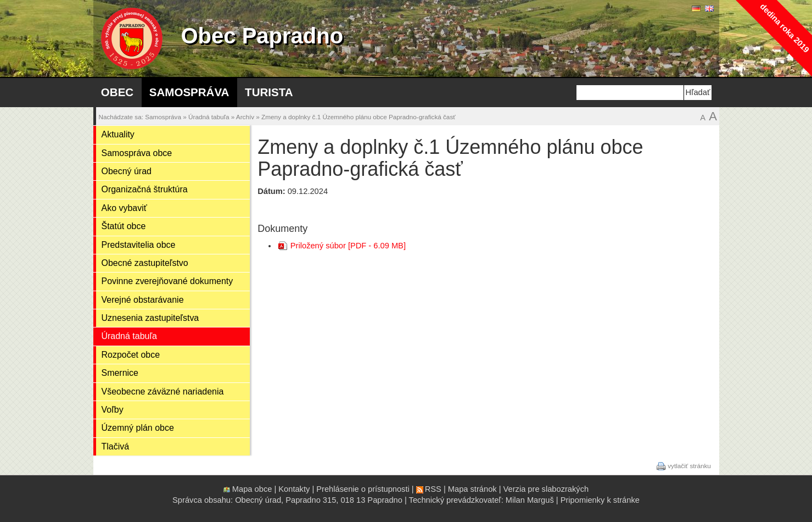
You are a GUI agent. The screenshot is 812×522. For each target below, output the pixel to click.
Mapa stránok (472, 489)
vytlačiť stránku (689, 465)
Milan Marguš (530, 500)
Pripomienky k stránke (600, 500)
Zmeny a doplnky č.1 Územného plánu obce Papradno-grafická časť (359, 117)
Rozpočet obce (131, 355)
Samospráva (189, 92)
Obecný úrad (127, 171)
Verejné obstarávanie (143, 300)
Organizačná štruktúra (145, 189)
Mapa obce (252, 489)
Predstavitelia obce (139, 245)
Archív (245, 117)
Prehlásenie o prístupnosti (363, 489)
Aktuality (118, 134)
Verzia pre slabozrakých (546, 489)
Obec (117, 92)
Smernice (120, 373)
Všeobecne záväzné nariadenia (163, 391)
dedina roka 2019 (784, 28)
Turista (269, 92)
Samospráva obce (137, 153)
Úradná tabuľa (209, 117)
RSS (433, 489)
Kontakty (294, 489)
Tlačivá (116, 446)
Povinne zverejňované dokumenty (167, 281)
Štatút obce (124, 226)
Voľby (113, 410)
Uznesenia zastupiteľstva (150, 318)
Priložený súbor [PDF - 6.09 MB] (348, 246)
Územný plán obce (138, 428)
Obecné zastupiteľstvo (145, 263)
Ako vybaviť (124, 208)
